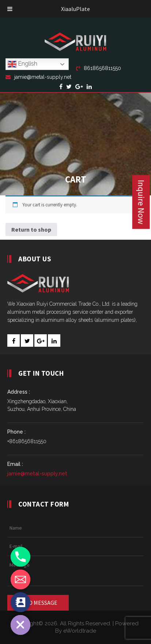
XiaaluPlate (75, 9)
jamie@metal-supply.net (38, 77)
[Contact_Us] (20, 602)
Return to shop (31, 229)
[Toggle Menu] (10, 9)
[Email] (20, 579)
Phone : (16, 432)
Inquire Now (141, 202)
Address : (19, 392)
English (22, 64)
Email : (15, 464)
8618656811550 (99, 68)
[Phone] (20, 557)
